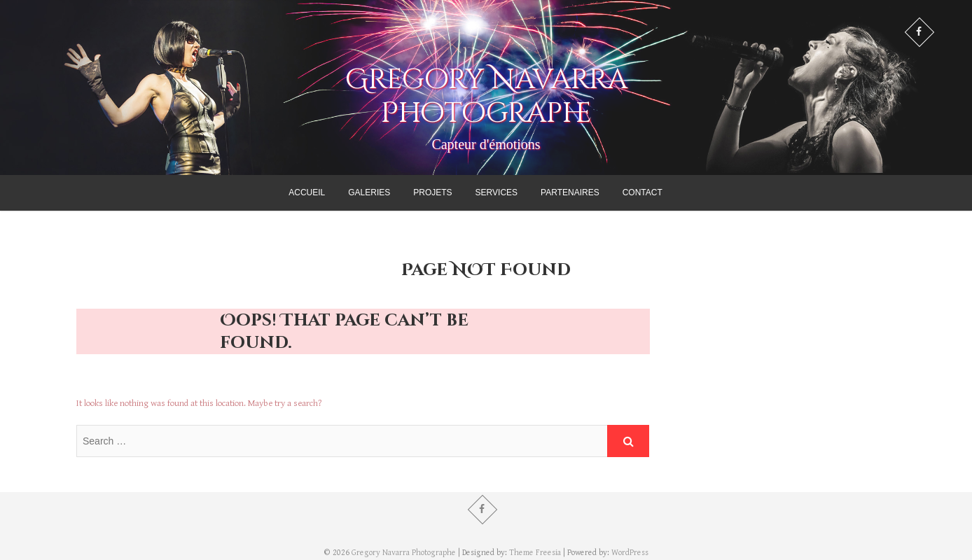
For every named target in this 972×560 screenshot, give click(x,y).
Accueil (307, 192)
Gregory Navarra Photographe (486, 97)
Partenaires (570, 192)
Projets (432, 192)
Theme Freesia (535, 553)
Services (497, 192)
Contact (643, 192)
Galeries (369, 192)
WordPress (630, 553)
